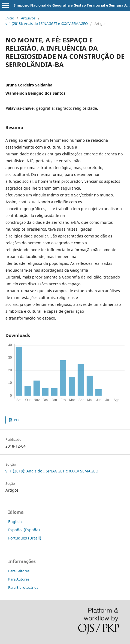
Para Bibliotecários (23, 587)
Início (10, 18)
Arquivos (28, 18)
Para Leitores (19, 571)
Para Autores (19, 579)
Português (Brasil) (25, 538)
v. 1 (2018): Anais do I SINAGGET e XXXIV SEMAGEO (47, 24)
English (15, 522)
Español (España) (24, 530)
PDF (17, 420)
